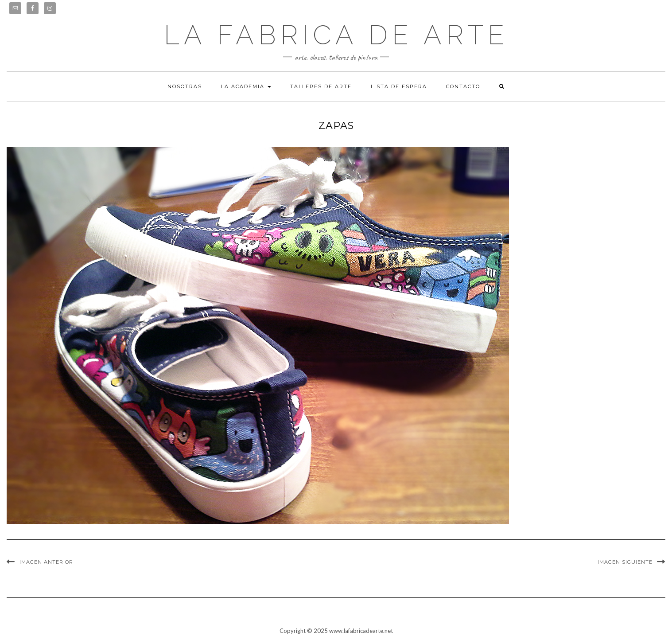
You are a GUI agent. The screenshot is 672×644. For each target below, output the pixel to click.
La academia (246, 86)
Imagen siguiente (625, 562)
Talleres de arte (321, 86)
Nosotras (185, 86)
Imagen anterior (46, 562)
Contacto (463, 86)
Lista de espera (399, 86)
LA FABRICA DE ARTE (336, 35)
